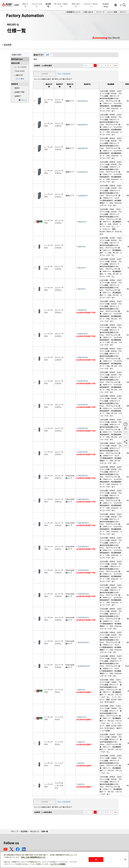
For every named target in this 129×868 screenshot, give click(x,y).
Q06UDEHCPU (83, 523)
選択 (48, 55)
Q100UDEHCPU (84, 666)
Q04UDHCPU (83, 334)
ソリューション (37, 5)
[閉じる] (125, 859)
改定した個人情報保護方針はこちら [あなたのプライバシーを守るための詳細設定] (33, 857)
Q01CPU (81, 763)
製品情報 (48, 5)
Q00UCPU (82, 247)
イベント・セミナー (91, 5)
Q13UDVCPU (83, 172)
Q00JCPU (82, 690)
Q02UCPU (82, 289)
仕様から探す (17, 55)
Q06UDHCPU (83, 357)
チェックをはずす (64, 74)
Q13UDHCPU (83, 405)
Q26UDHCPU (83, 452)
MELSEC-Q (34, 831)
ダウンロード (76, 5)
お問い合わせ (88, 12)
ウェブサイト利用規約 (58, 864)
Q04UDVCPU (83, 125)
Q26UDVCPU (83, 196)
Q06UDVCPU (83, 148)
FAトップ (25, 5)
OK (96, 859)
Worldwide (116, 5)
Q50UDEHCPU (83, 642)
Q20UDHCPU (83, 428)
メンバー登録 (112, 12)
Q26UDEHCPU (83, 617)
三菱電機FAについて (73, 12)
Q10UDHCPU (83, 381)
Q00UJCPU (82, 222)
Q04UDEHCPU (83, 499)
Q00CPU (81, 742)
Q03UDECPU (83, 476)
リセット (24, 100)
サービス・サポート (61, 5)
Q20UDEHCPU (83, 594)
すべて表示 (20, 79)
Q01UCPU (82, 268)
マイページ (100, 12)
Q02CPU (81, 784)
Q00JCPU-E (82, 717)
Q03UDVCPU (83, 101)
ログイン (123, 12)
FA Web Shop (106, 5)
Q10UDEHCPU (83, 547)
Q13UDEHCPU (83, 570)
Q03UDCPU (82, 310)
